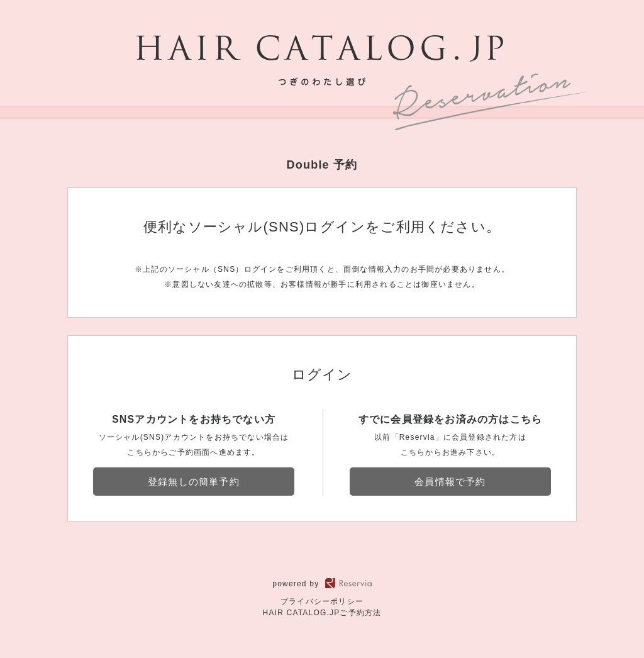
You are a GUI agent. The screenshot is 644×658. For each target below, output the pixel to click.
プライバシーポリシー (322, 601)
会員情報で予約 (450, 482)
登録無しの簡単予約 (194, 482)
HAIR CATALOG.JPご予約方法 (322, 613)
